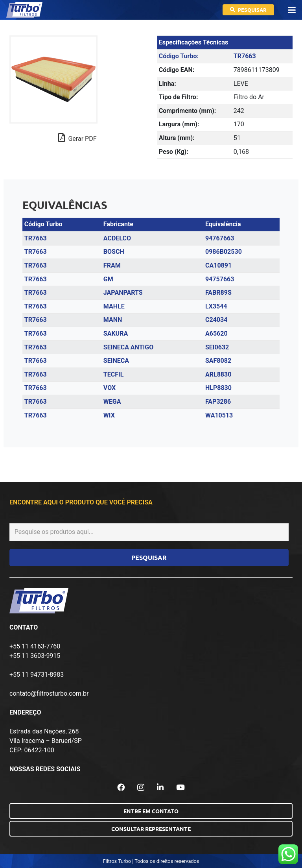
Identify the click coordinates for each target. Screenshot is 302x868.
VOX (110, 388)
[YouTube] (180, 787)
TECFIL (114, 374)
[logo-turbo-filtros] (24, 10)
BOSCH (114, 252)
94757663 (220, 279)
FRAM (112, 265)
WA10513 (219, 415)
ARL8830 (218, 374)
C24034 (216, 320)
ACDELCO (117, 238)
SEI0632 (217, 347)
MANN (113, 320)
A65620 (216, 333)
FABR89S (218, 293)
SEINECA (116, 361)
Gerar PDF (77, 138)
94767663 (220, 238)
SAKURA (116, 333)
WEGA (112, 402)
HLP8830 (218, 388)
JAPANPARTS (123, 293)
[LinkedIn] (160, 787)
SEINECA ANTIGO (128, 347)
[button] (292, 10)
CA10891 (218, 265)
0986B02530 (224, 252)
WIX (109, 415)
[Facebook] (121, 787)
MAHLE (114, 306)
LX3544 (216, 306)
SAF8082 (218, 361)
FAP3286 (218, 402)
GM (108, 279)
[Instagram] (141, 788)
